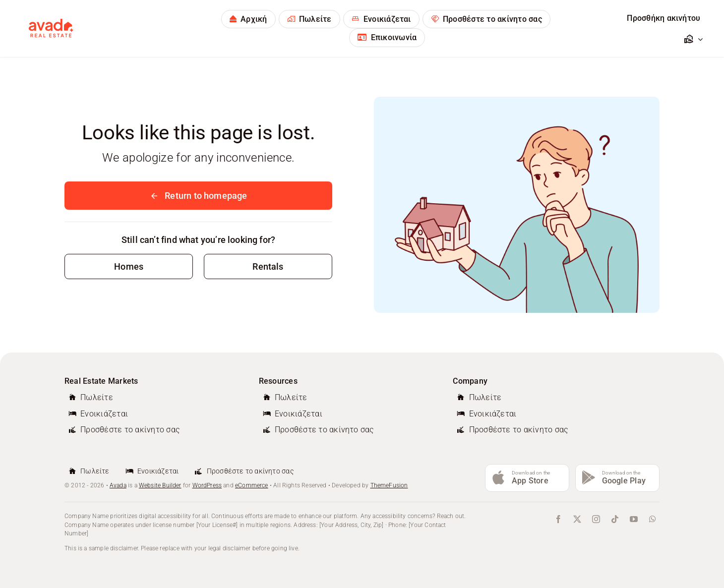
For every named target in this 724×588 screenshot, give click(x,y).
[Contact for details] (129, 266)
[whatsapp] (653, 519)
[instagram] (596, 519)
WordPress (207, 485)
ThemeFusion (389, 485)
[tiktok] (615, 519)
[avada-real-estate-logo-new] (51, 23)
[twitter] (577, 519)
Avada (118, 485)
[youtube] (634, 519)
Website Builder (160, 485)
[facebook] (558, 519)
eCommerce (252, 485)
